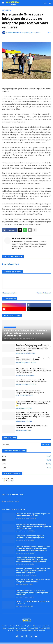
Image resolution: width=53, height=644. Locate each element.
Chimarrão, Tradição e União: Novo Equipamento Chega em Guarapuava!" (30, 392)
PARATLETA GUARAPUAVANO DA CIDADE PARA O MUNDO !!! (33, 603)
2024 (26, 460)
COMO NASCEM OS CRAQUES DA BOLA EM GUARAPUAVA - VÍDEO (32, 427)
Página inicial (7, 10)
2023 (26, 456)
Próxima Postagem (43, 293)
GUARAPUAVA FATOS (22, 238)
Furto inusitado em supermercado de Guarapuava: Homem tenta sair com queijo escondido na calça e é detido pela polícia (31, 560)
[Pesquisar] (22, 444)
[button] (3, 3)
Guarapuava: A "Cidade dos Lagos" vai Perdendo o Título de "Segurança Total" (30, 537)
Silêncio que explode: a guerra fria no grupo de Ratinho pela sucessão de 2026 (33, 359)
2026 (26, 468)
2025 (26, 464)
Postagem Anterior (10, 293)
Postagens (8, 479)
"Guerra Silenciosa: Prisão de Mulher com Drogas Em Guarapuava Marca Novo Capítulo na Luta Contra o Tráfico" (33, 371)
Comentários (9, 481)
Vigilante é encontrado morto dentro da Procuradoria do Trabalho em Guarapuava (31, 381)
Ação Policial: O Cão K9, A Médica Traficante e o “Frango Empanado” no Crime (33, 581)
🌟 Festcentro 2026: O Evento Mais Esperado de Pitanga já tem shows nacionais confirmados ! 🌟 (33, 404)
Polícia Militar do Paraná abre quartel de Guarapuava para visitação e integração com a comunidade (33, 593)
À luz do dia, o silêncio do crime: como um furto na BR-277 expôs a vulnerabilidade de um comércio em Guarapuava (33, 571)
